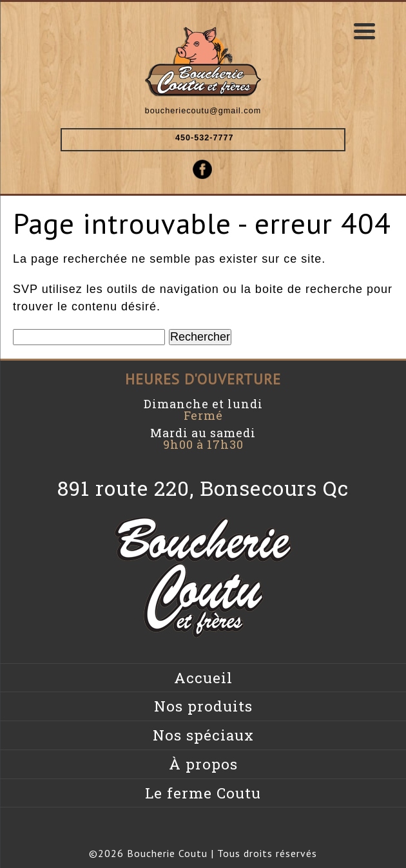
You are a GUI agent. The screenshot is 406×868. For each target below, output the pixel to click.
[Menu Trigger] (365, 31)
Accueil (203, 678)
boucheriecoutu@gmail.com (203, 111)
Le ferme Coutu (203, 793)
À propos (203, 764)
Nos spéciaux (203, 735)
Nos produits (203, 706)
